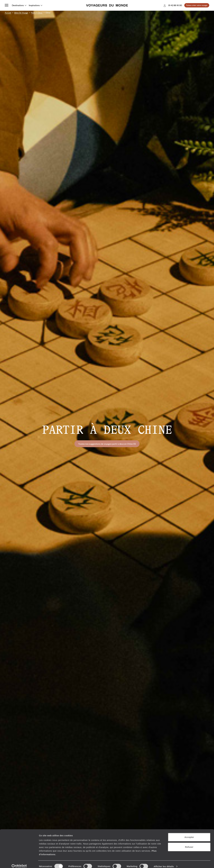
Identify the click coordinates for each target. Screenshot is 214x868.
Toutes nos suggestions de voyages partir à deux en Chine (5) (107, 444)
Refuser (189, 843)
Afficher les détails (164, 862)
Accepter (189, 833)
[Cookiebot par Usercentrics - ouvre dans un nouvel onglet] (19, 862)
